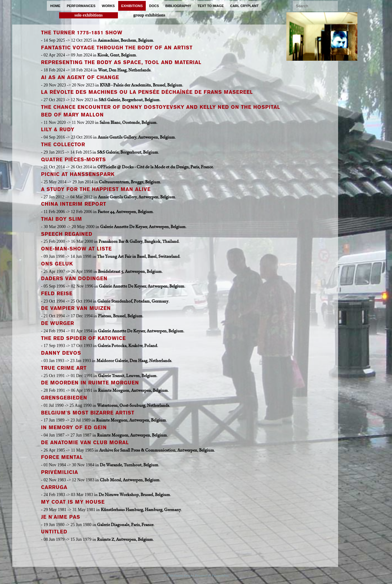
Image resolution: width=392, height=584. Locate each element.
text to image (211, 6)
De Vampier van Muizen (76, 308)
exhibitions (132, 6)
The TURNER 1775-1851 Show (82, 33)
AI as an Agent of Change (80, 77)
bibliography (178, 6)
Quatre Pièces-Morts (73, 160)
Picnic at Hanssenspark (78, 174)
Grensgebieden (64, 398)
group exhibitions (149, 15)
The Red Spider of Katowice (83, 338)
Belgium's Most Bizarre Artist (88, 413)
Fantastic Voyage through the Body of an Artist (117, 48)
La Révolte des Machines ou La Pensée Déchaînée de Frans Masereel (147, 92)
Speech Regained (67, 234)
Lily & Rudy (58, 130)
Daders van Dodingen (74, 279)
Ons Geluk (57, 264)
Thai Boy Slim (62, 219)
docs (154, 6)
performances (81, 6)
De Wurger (58, 323)
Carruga (54, 487)
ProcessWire (220, 575)
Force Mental (62, 457)
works (108, 6)
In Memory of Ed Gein (74, 428)
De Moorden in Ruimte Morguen (90, 383)
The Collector (63, 145)
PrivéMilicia (60, 472)
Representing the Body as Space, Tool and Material (121, 62)
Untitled (54, 532)
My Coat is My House (73, 502)
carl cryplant (244, 6)
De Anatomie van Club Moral (85, 443)
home (55, 6)
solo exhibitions (89, 15)
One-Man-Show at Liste (76, 249)
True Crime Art (64, 368)
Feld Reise (57, 294)
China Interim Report (74, 204)
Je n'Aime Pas (61, 517)
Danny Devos (61, 353)
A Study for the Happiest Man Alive (96, 189)
